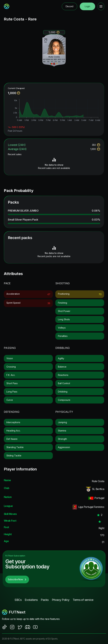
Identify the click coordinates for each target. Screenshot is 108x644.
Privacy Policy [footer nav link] (61, 600)
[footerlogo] (54, 612)
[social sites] (4, 627)
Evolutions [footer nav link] (31, 600)
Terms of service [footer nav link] (83, 600)
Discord (69, 6)
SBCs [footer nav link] (18, 600)
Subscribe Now (17, 579)
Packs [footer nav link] (45, 600)
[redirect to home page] (7, 6)
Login (87, 6)
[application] (54, 111)
